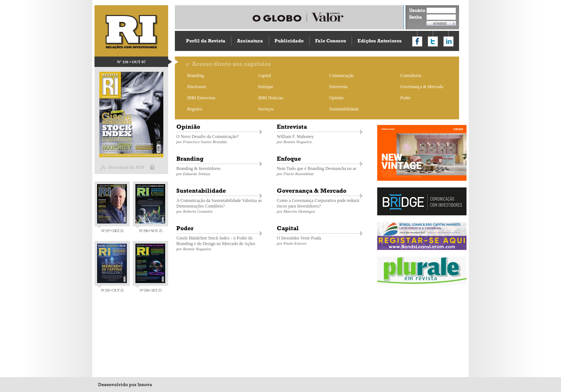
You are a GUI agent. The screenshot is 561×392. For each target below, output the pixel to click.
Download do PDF (126, 167)
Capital (265, 75)
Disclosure (197, 87)
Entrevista (338, 87)
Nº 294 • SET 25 (150, 268)
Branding (195, 75)
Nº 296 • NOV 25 (150, 208)
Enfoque (266, 87)
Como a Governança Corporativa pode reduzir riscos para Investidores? (320, 206)
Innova (145, 385)
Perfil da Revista (206, 41)
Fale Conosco (331, 41)
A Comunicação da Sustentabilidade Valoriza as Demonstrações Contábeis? (219, 206)
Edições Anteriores (380, 41)
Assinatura (250, 41)
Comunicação (342, 75)
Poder (405, 98)
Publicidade (289, 41)
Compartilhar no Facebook (417, 41)
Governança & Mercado (422, 87)
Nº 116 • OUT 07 (132, 62)
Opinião (336, 98)
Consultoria (411, 75)
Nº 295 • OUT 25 (112, 268)
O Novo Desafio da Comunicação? (219, 139)
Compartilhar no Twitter (433, 41)
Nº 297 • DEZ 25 (112, 208)
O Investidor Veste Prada (320, 240)
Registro (195, 109)
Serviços (266, 109)
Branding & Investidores (219, 171)
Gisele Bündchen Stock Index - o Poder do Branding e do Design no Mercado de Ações (219, 243)
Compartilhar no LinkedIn (448, 41)
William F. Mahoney (320, 139)
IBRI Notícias (271, 98)
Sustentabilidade (344, 109)
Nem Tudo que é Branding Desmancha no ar (320, 171)
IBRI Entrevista (201, 98)
